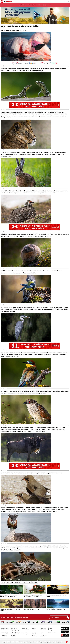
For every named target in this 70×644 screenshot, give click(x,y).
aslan (8, 582)
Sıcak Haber (43, 636)
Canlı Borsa (24, 628)
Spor (50, 5)
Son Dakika (14, 636)
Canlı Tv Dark (14, 628)
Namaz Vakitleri (10, 622)
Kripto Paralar (66, 622)
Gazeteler (19, 622)
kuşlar (29, 582)
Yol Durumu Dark (4, 634)
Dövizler (34, 630)
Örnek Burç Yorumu (26, 634)
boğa (12, 582)
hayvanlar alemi (18, 582)
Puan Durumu (35, 622)
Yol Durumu (57, 622)
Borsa (2, 622)
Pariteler (49, 622)
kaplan (24, 582)
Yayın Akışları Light (15, 630)
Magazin (40, 5)
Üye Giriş (50, 628)
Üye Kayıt (50, 630)
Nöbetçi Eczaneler (15, 634)
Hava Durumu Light (5, 628)
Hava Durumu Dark (5, 630)
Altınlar (34, 628)
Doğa (29, 5)
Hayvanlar (34, 5)
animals (3, 582)
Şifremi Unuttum (52, 632)
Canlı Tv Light (4, 636)
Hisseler (43, 622)
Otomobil (45, 5)
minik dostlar (35, 582)
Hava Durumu (26, 622)
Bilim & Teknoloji (23, 5)
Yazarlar (43, 632)
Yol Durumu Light (4, 632)
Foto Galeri (43, 628)
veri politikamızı (52, 642)
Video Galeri (43, 630)
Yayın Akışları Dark (15, 632)
